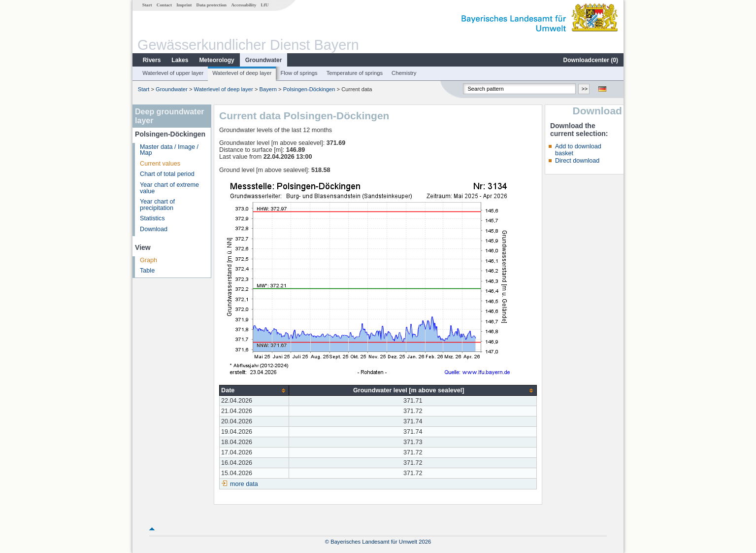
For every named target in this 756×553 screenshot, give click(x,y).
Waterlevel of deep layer (242, 73)
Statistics (152, 218)
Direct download (577, 161)
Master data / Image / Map (169, 150)
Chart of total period (167, 174)
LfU (264, 5)
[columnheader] (254, 391)
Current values (160, 164)
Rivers (152, 60)
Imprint (184, 5)
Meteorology (216, 60)
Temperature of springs (355, 73)
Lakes (180, 60)
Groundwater (264, 60)
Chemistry (404, 73)
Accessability (244, 5)
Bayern (268, 89)
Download (154, 229)
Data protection (212, 5)
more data (244, 484)
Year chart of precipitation (157, 205)
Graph (148, 260)
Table (147, 271)
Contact (164, 5)
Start (147, 5)
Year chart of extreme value (169, 188)
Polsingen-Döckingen (309, 89)
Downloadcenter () (591, 60)
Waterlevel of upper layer (173, 73)
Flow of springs (299, 73)
